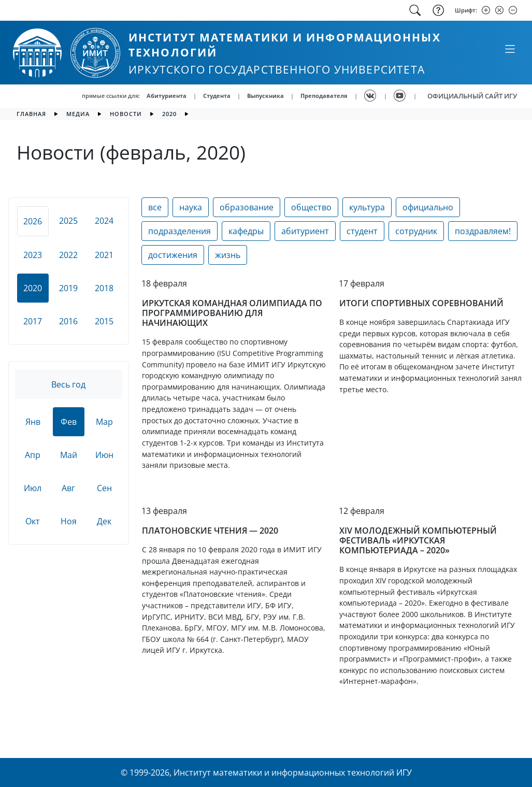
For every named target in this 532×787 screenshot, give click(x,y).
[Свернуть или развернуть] (510, 49)
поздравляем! (483, 231)
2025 (68, 221)
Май (69, 455)
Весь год (68, 384)
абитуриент (305, 231)
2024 (104, 221)
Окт (33, 521)
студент (362, 231)
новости (126, 114)
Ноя (69, 521)
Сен (104, 488)
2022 (68, 255)
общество (311, 207)
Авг (68, 488)
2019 (68, 288)
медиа (78, 114)
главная (31, 114)
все (155, 207)
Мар (104, 422)
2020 (169, 114)
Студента (217, 96)
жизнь (228, 255)
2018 (104, 288)
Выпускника (265, 96)
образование (247, 207)
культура (367, 207)
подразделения (179, 231)
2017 (33, 321)
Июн (104, 455)
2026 (33, 221)
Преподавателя (324, 96)
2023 (33, 255)
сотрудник (416, 231)
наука (191, 207)
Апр (33, 455)
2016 (68, 321)
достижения (173, 255)
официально (428, 207)
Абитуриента (167, 96)
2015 (104, 321)
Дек (104, 521)
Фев (69, 422)
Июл (33, 488)
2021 (104, 255)
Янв (33, 422)
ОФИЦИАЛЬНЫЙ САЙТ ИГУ (472, 96)
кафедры (246, 231)
